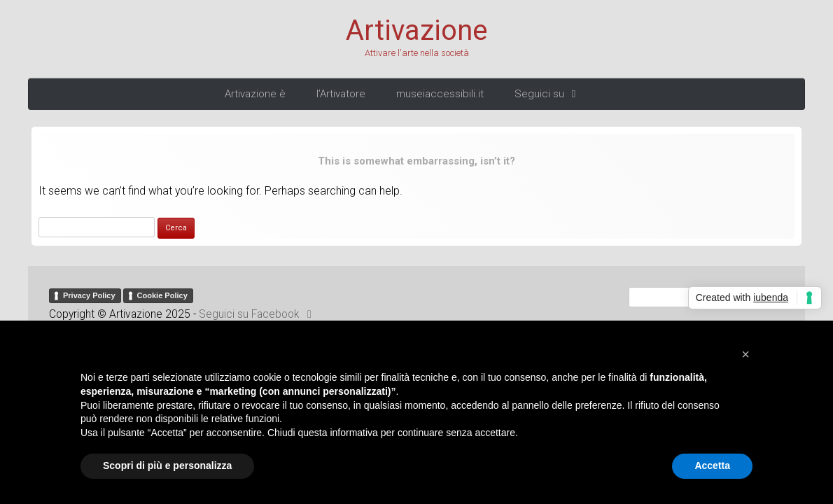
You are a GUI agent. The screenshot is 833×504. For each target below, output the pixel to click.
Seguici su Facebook (258, 314)
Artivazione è (255, 94)
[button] (745, 354)
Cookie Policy (162, 295)
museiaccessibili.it (440, 94)
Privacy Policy (89, 295)
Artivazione (416, 31)
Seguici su (547, 94)
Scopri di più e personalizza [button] (167, 465)
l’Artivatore (341, 94)
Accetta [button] (712, 465)
